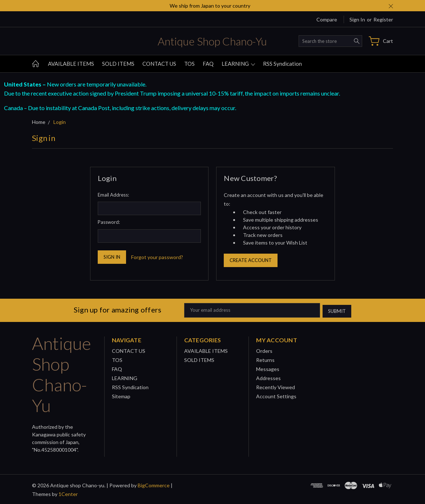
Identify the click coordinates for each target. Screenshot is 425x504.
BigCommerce (154, 484)
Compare (327, 19)
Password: (109, 222)
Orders (264, 350)
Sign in (357, 19)
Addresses (268, 377)
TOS (189, 64)
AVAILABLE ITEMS (71, 64)
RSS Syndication (282, 64)
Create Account (251, 260)
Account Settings (276, 395)
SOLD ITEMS (118, 64)
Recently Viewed (276, 386)
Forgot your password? (157, 257)
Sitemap (121, 395)
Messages (268, 368)
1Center (68, 493)
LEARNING (238, 64)
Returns (265, 359)
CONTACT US (159, 64)
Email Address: (113, 195)
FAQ (208, 64)
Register (383, 19)
